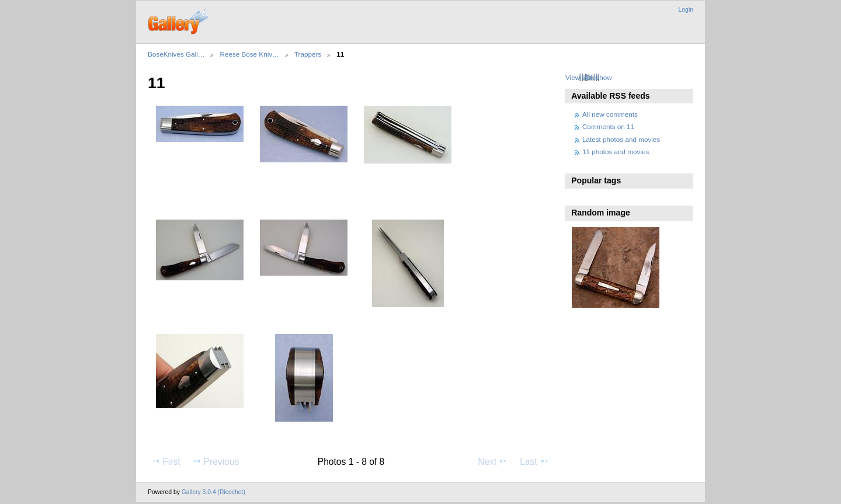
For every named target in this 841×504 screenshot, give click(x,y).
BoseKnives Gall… (176, 54)
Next (493, 461)
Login (686, 10)
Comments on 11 (608, 126)
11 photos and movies (616, 152)
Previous (216, 461)
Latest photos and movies (621, 139)
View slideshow (589, 77)
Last (534, 461)
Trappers (308, 54)
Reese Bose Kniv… (249, 54)
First (166, 461)
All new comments (610, 114)
